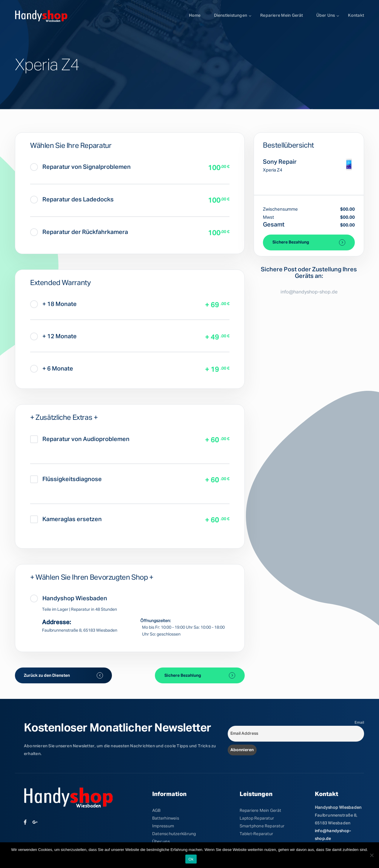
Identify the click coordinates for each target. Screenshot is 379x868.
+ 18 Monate (53, 304)
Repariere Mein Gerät (260, 811)
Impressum (163, 826)
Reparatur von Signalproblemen (80, 167)
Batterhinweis (166, 818)
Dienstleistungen (231, 16)
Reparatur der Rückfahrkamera (79, 232)
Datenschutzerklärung (174, 834)
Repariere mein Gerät (282, 16)
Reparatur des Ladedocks (72, 200)
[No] (372, 855)
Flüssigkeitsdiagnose (66, 479)
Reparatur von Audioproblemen (80, 439)
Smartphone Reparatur (262, 826)
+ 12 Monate (53, 336)
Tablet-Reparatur (256, 834)
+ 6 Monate (52, 369)
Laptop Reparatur (257, 818)
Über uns (326, 16)
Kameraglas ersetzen (66, 519)
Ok (191, 859)
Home (195, 16)
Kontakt (356, 16)
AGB (157, 811)
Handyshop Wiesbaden (69, 598)
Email (359, 723)
